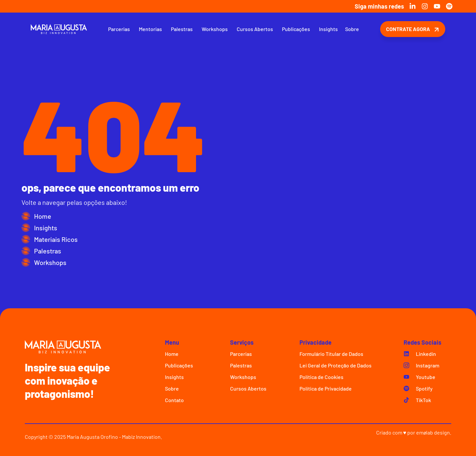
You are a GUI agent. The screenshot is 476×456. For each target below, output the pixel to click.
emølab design (433, 432)
